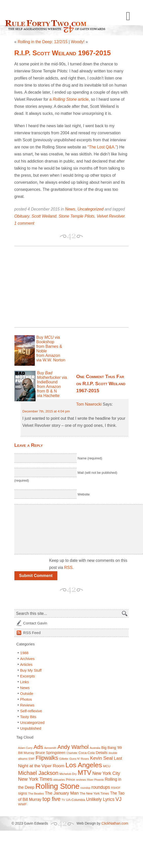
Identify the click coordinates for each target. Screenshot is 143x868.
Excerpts (28, 676)
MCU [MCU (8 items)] (107, 766)
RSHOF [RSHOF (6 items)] (116, 788)
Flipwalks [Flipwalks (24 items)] (47, 758)
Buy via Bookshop (48, 340)
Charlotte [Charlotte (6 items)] (72, 753)
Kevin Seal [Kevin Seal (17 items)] (102, 758)
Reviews (27, 705)
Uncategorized (91, 209)
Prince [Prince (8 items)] (70, 780)
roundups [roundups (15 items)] (101, 787)
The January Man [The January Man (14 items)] (62, 793)
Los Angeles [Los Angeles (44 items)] (84, 765)
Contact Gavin (35, 623)
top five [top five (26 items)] (52, 799)
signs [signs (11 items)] (23, 793)
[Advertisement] (71, 287)
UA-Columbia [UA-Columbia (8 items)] (76, 800)
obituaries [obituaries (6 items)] (59, 780)
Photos (26, 699)
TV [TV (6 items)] (63, 800)
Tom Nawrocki (89, 404)
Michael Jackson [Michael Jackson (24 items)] (38, 773)
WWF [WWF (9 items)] (22, 804)
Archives (28, 659)
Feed (32, 633)
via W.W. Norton (51, 360)
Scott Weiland (44, 216)
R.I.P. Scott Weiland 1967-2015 (63, 53)
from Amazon (48, 356)
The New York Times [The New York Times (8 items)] (94, 794)
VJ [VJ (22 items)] (118, 799)
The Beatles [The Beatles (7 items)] (36, 793)
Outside (27, 693)
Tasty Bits (28, 717)
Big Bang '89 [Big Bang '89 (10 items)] (112, 748)
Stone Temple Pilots (77, 216)
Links (25, 682)
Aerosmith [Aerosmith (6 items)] (50, 748)
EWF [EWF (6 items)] (32, 759)
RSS (68, 568)
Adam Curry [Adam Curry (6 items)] (25, 748)
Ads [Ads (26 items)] (38, 747)
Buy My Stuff (31, 670)
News (70, 209)
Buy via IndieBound (52, 377)
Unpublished (31, 728)
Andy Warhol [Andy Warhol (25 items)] (73, 747)
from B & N (47, 391)
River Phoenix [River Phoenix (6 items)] (96, 780)
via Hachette (48, 396)
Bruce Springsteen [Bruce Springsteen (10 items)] (50, 753)
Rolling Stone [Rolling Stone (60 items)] (57, 786)
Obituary (22, 216)
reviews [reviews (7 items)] (81, 780)
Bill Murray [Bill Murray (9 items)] (26, 753)
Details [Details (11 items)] (102, 753)
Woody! (78, 42)
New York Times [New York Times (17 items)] (35, 779)
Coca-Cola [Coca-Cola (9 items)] (86, 753)
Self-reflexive (31, 711)
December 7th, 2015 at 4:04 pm (46, 411)
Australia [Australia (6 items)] (95, 748)
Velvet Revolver (111, 216)
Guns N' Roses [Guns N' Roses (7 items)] (79, 759)
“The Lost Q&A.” (102, 147)
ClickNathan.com (115, 823)
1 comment (24, 223)
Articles (26, 664)
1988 (24, 653)
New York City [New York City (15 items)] (106, 773)
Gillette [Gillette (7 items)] (64, 759)
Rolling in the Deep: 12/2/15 (43, 42)
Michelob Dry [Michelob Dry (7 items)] (68, 774)
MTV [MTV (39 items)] (84, 773)
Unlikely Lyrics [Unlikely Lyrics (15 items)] (100, 799)
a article (69, 99)
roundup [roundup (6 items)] (86, 788)
